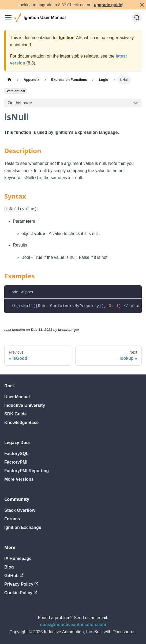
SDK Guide (16, 414)
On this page (20, 103)
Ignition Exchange (23, 527)
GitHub (14, 576)
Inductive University (25, 405)
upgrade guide (108, 5)
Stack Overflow (20, 510)
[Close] (142, 5)
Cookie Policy (21, 593)
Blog (9, 567)
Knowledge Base (21, 423)
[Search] (137, 18)
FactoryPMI (16, 462)
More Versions (19, 479)
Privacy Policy (21, 584)
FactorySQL (16, 454)
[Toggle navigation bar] (8, 18)
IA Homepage (18, 558)
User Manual (17, 397)
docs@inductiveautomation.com (73, 625)
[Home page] (9, 80)
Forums (12, 519)
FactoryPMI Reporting (27, 471)
